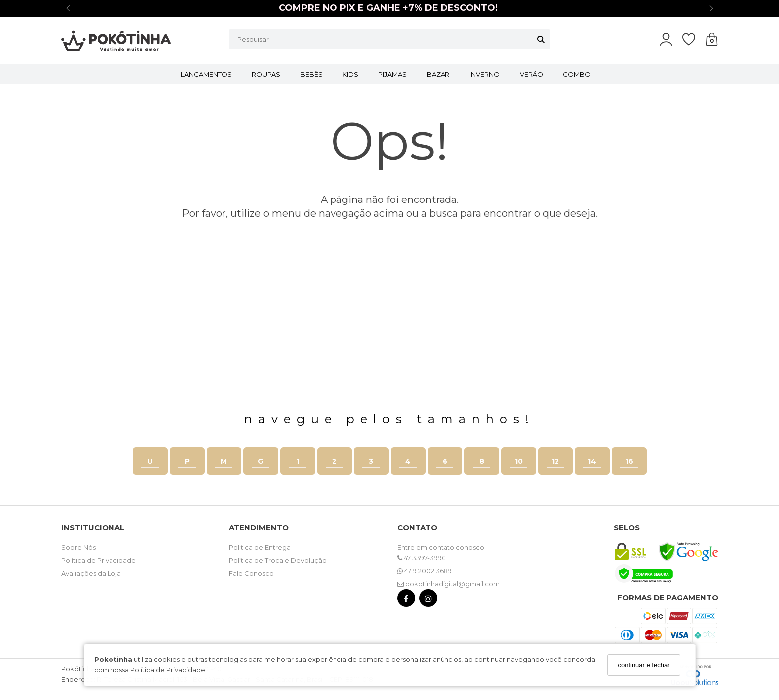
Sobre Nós (78, 547)
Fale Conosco (251, 573)
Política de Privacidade (168, 670)
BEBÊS (311, 74)
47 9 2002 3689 (425, 571)
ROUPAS (266, 74)
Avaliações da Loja (91, 573)
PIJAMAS (392, 74)
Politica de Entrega (260, 547)
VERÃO (531, 74)
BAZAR (438, 74)
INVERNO (485, 74)
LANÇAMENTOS (206, 74)
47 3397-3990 (422, 558)
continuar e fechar (644, 665)
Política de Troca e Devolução (278, 560)
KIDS (350, 74)
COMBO (577, 74)
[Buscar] (541, 39)
